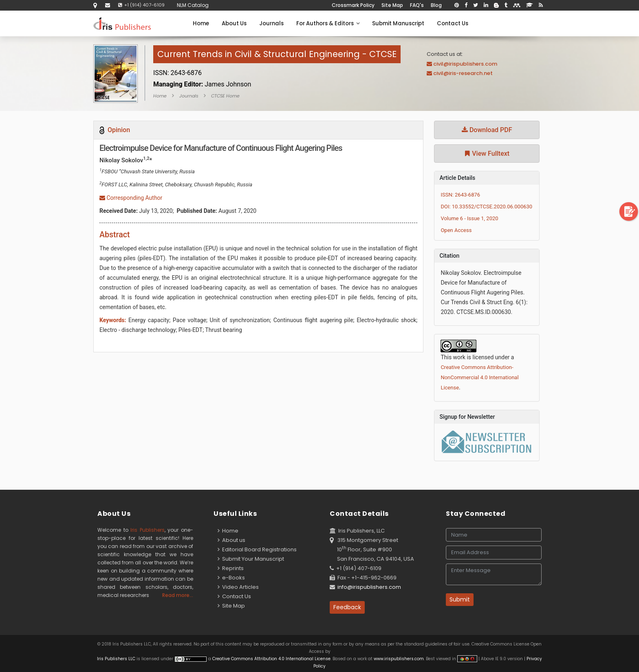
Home (201, 23)
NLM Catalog (193, 5)
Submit (460, 599)
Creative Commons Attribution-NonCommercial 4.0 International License (479, 377)
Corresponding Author (131, 198)
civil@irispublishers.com (465, 64)
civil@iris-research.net (463, 73)
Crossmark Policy (353, 5)
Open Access (456, 230)
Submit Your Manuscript (251, 559)
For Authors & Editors (328, 23)
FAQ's (417, 5)
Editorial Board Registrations (257, 549)
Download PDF (487, 130)
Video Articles (238, 587)
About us (231, 540)
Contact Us (453, 23)
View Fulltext (487, 154)
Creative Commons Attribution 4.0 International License (271, 659)
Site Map (392, 5)
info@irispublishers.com (369, 587)
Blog (436, 5)
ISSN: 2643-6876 (460, 195)
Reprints (231, 568)
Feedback (347, 607)
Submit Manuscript (398, 23)
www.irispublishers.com (399, 659)
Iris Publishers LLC (117, 659)
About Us (234, 23)
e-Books (231, 578)
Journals (271, 23)
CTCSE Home (225, 96)
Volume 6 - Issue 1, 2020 (469, 218)
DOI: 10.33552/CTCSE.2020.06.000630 (486, 207)
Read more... (178, 595)
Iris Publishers (148, 530)
